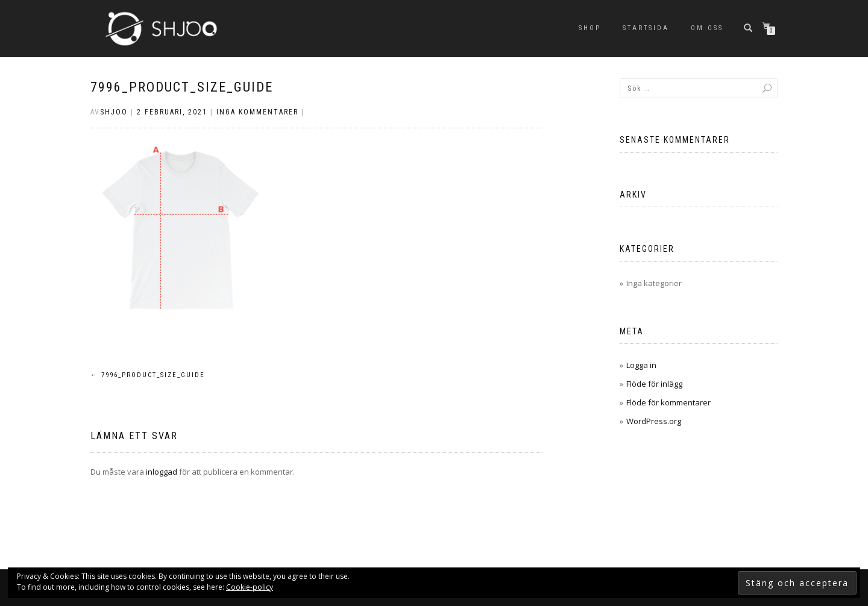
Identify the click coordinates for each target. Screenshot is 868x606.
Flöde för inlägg (654, 384)
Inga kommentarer (257, 112)
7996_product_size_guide (182, 87)
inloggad (162, 472)
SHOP (590, 28)
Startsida (646, 28)
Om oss (707, 28)
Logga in (641, 365)
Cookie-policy (250, 587)
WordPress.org (654, 421)
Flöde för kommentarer (668, 402)
